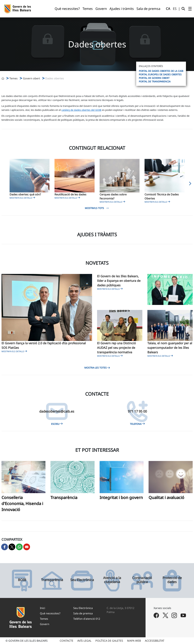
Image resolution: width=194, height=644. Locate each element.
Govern (45, 624)
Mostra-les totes (97, 368)
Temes (44, 619)
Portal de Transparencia (155, 81)
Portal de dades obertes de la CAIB (161, 71)
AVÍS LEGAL (84, 641)
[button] (190, 185)
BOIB (22, 580)
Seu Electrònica (82, 580)
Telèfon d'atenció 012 (87, 619)
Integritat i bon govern (121, 497)
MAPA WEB (134, 641)
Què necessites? (50, 613)
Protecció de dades (172, 580)
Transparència (64, 497)
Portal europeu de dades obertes (160, 74)
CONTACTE (66, 641)
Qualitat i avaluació (166, 497)
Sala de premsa (83, 613)
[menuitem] (67, 9)
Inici (43, 608)
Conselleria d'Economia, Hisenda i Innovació (22, 503)
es (175, 9)
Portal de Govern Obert (154, 78)
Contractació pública (142, 580)
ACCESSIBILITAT (155, 641)
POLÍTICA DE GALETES (109, 641)
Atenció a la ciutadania (112, 580)
